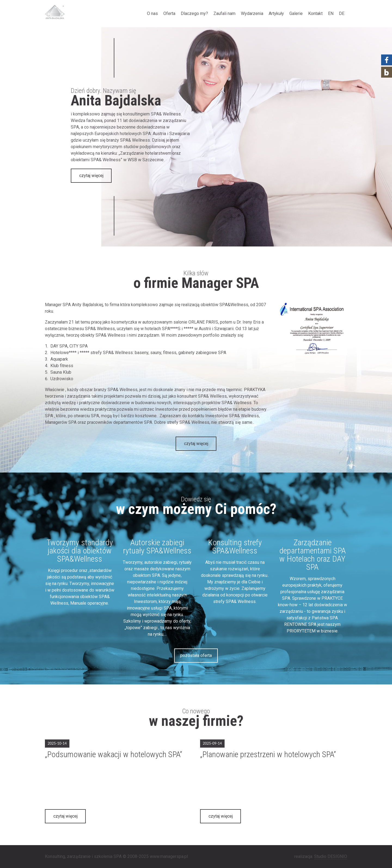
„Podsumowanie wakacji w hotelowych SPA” (114, 754)
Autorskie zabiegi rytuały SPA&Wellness (157, 546)
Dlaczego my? (194, 13)
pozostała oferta (196, 655)
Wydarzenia (252, 13)
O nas (152, 13)
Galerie (296, 13)
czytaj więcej (91, 176)
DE (342, 13)
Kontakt (315, 13)
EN (331, 13)
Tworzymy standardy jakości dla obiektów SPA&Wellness (80, 551)
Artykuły (276, 13)
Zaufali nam (224, 13)
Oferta (169, 13)
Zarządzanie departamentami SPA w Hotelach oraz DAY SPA (313, 555)
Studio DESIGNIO (331, 856)
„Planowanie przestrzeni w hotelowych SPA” (268, 754)
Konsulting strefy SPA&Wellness (235, 546)
